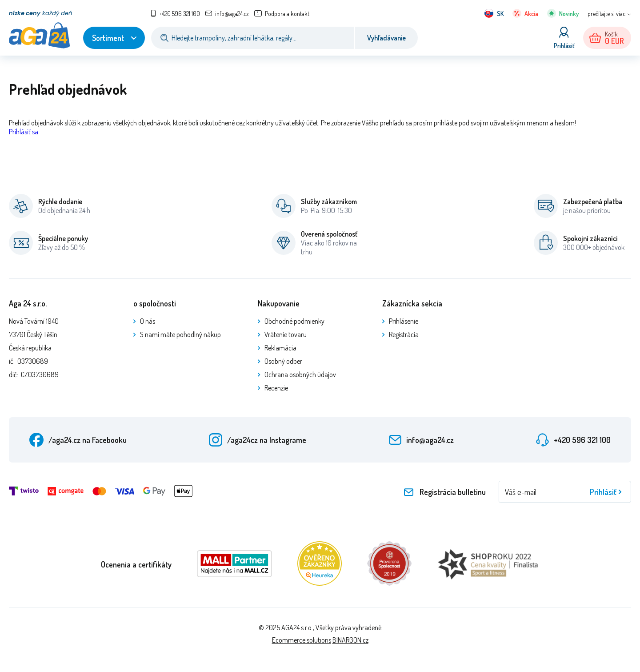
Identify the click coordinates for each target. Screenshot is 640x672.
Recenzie (276, 388)
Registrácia (404, 334)
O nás (148, 321)
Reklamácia (280, 348)
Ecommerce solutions (302, 640)
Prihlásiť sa (24, 132)
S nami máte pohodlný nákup (180, 334)
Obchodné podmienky (294, 321)
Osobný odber (283, 361)
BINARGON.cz (350, 640)
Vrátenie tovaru (286, 334)
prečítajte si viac (606, 14)
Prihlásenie (404, 321)
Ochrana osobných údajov (300, 374)
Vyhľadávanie (386, 38)
